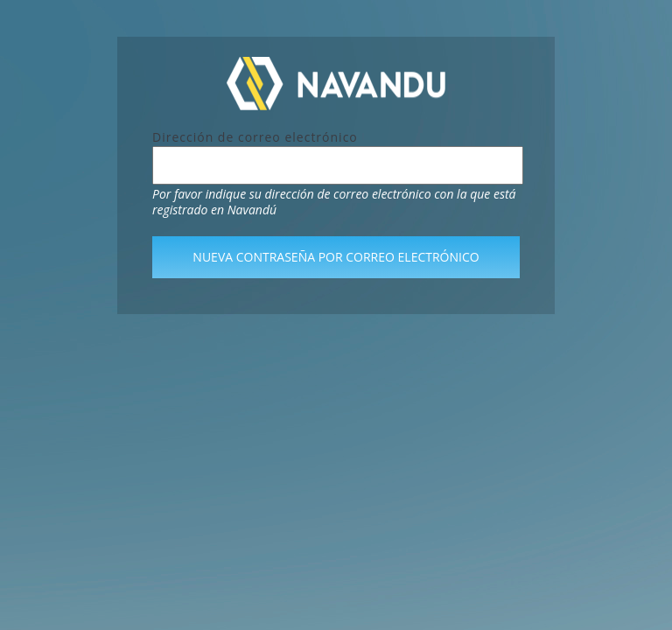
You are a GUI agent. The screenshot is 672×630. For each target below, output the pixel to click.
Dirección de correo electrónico (255, 137)
